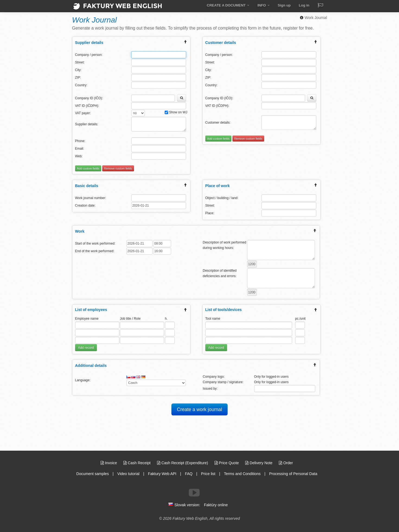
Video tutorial (128, 474)
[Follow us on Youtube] (194, 493)
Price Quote (227, 463)
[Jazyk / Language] (320, 6)
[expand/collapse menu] (186, 42)
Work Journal (313, 18)
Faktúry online (216, 505)
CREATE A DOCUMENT (228, 5)
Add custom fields (88, 168)
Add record (86, 348)
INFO (264, 5)
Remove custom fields (118, 168)
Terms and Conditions (242, 474)
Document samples (92, 474)
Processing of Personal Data (293, 474)
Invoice (109, 463)
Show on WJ (176, 112)
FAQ (189, 474)
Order (286, 463)
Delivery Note (259, 463)
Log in (304, 5)
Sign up (284, 5)
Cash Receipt (138, 463)
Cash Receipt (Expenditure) (183, 463)
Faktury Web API (162, 474)
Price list (208, 474)
